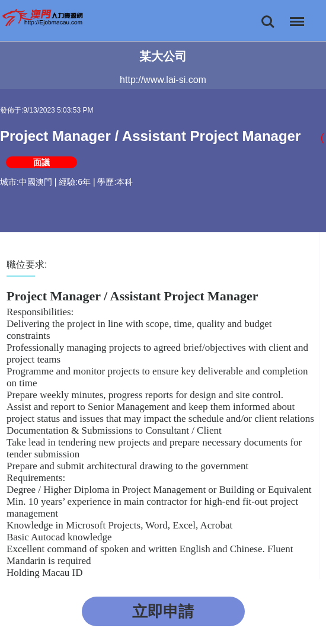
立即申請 (163, 611)
